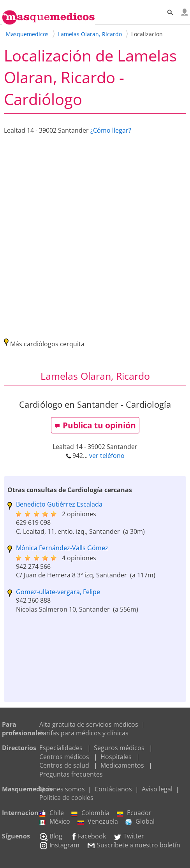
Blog (51, 836)
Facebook (88, 836)
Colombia (90, 813)
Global (140, 821)
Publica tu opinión (95, 425)
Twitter (129, 836)
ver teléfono (107, 456)
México (55, 821)
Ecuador (134, 813)
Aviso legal (157, 789)
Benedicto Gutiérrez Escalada (59, 504)
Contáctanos (113, 789)
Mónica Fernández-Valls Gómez (62, 548)
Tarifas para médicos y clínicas (84, 733)
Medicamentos (122, 765)
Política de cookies (66, 798)
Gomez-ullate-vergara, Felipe (58, 592)
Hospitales (116, 757)
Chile (52, 813)
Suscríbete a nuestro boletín (134, 845)
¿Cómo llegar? (111, 130)
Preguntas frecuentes (71, 774)
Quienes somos (62, 789)
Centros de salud (64, 765)
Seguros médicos (119, 748)
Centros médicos (64, 757)
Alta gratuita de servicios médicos (89, 724)
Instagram (59, 845)
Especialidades (61, 748)
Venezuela (98, 821)
